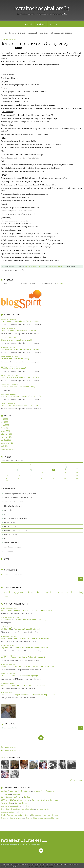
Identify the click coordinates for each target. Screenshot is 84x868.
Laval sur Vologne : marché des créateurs (16, 791)
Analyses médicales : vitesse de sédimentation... (34, 610)
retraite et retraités (11, 535)
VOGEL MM (6, 610)
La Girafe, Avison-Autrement (44, 791)
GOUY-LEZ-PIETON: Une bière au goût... (15, 800)
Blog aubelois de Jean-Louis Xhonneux (45, 815)
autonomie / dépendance (14, 502)
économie (8, 510)
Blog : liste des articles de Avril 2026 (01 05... (19, 387)
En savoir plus (13, 866)
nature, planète (10, 522)
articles (5, 592)
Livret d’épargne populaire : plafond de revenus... (21, 321)
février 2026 (5, 428)
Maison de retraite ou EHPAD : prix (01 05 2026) (20, 377)
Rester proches (6, 803)
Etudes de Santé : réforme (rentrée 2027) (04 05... (21, 349)
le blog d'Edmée (43, 809)
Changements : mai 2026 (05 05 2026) (16, 340)
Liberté (21, 812)
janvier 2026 (5, 431)
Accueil (29, 24)
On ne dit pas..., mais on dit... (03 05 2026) (18, 359)
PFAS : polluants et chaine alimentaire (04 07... (33, 638)
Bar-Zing (26, 806)
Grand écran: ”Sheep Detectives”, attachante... (17, 809)
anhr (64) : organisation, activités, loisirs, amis (20, 494)
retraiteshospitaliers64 (42, 8)
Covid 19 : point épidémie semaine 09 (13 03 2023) (55, 33)
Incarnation (17, 794)
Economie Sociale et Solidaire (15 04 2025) (28, 657)
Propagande (5, 794)
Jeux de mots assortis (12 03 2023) (35, 44)
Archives (41, 24)
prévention (78, 592)
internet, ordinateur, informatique (16, 518)
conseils (48, 592)
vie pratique (9, 551)
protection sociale (11, 526)
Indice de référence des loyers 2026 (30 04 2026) (21, 396)
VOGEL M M (6, 695)
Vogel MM (5, 648)
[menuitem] (29, 24)
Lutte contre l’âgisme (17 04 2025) (24, 676)
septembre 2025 (7, 443)
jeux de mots (53, 266)
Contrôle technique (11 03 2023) (15, 33)
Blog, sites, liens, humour (13, 506)
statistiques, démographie (14, 547)
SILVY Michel (6, 620)
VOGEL (4, 657)
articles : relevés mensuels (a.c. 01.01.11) (19, 498)
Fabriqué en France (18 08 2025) (27, 629)
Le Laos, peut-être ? (8, 812)
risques (39, 592)
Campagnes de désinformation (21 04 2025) (28, 685)
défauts (30, 592)
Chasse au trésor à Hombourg (12, 818)
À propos (54, 24)
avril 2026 (4, 422)
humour (5, 596)
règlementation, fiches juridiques (16, 530)
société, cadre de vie (12, 543)
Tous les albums (77, 780)
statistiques (59, 592)
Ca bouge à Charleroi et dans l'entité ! (46, 800)
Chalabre (27, 797)
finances (7, 514)
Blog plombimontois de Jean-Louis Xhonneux (42, 818)
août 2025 (5, 446)
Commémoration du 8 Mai (11, 797)
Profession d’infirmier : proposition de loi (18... (31, 648)
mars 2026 (5, 425)
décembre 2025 (7, 434)
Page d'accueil (32, 33)
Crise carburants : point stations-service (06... (19, 331)
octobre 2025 (6, 440)
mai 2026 (4, 419)
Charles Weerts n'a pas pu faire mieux (15, 815)
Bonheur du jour (21, 803)
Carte (6, 559)
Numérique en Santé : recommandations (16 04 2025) (32, 666)
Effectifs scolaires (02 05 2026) (13, 368)
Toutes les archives (8, 450)
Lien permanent (8, 266)
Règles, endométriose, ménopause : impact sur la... (35, 695)
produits (21, 592)
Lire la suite (61, 283)
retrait (13, 592)
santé (6, 539)
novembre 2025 (7, 437)
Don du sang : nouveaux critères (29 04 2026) (19, 406)
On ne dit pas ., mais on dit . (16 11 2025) (31, 620)
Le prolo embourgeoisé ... (10, 806)
